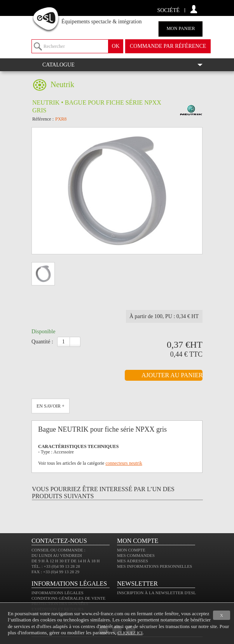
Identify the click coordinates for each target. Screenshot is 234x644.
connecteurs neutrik (124, 463)
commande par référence (168, 46)
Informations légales (58, 593)
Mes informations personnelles (155, 566)
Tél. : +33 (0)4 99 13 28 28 (56, 566)
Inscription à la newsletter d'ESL (156, 593)
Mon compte (131, 550)
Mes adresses (133, 561)
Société (168, 10)
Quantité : (42, 342)
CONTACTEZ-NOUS (59, 541)
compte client (194, 9)
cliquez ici (130, 633)
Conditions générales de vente (68, 598)
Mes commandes (136, 555)
